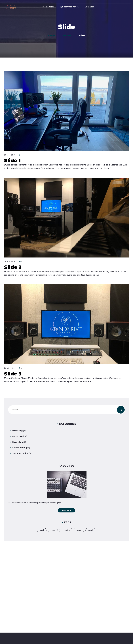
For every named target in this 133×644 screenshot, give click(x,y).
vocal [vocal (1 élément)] (90, 530)
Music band (18, 436)
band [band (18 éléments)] (42, 530)
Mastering (17, 431)
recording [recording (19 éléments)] (66, 530)
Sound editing (20, 448)
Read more (66, 510)
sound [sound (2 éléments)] (79, 530)
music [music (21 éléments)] (53, 530)
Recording (18, 442)
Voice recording (20, 453)
